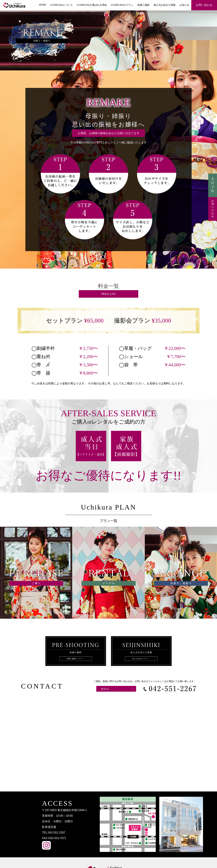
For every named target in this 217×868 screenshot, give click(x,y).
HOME (42, 5)
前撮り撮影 (143, 5)
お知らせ (184, 5)
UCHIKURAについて (61, 5)
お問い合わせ (204, 5)
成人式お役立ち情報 (164, 5)
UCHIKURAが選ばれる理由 (92, 5)
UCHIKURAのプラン (122, 5)
